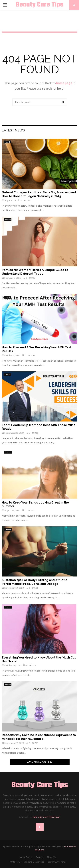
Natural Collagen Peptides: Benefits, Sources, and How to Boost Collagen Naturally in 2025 (39, 194)
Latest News (13, 130)
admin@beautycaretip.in (47, 817)
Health (7, 142)
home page (64, 83)
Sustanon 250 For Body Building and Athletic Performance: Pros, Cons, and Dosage (35, 582)
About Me (52, 857)
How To (7, 297)
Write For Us (26, 857)
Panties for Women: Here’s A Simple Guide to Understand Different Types (35, 272)
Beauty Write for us (57, 862)
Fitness (8, 530)
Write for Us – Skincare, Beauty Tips (27, 862)
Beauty (8, 220)
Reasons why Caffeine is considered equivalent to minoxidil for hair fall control (39, 737)
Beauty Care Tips (39, 5)
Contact (40, 857)
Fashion (8, 452)
